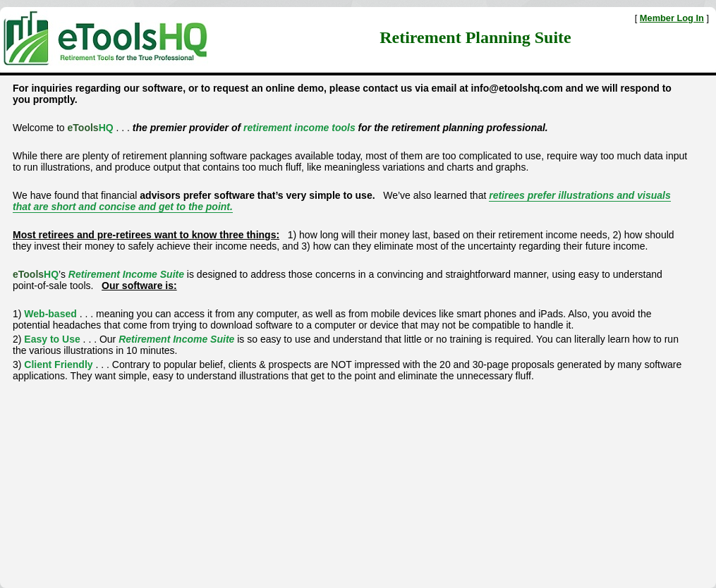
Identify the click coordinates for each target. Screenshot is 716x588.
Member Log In (672, 18)
